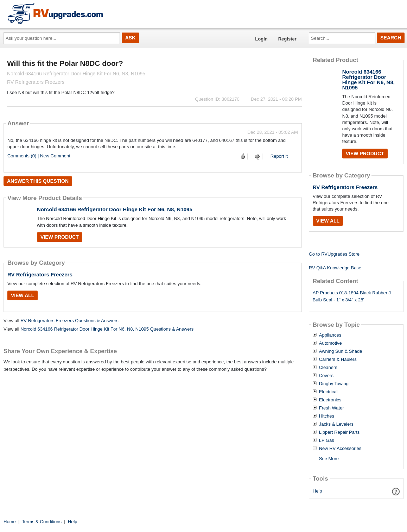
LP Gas (327, 440)
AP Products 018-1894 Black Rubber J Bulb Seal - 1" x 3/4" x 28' (352, 296)
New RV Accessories (340, 449)
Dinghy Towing (334, 384)
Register (287, 39)
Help (317, 491)
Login (261, 39)
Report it (279, 156)
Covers (326, 376)
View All (23, 295)
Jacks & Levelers (336, 424)
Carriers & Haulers (338, 359)
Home (10, 522)
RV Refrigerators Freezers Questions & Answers (69, 321)
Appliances (330, 335)
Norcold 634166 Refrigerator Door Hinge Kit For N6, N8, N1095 (115, 209)
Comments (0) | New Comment (39, 156)
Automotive (330, 343)
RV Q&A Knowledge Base (335, 268)
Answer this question (38, 181)
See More (329, 459)
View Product (60, 237)
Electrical (328, 392)
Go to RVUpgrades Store (334, 254)
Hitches (327, 416)
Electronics (330, 400)
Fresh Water (332, 408)
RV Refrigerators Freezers (40, 274)
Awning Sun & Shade (341, 351)
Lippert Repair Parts (339, 432)
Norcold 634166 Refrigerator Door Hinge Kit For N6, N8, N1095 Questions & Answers (107, 329)
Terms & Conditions (42, 522)
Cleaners (328, 368)
